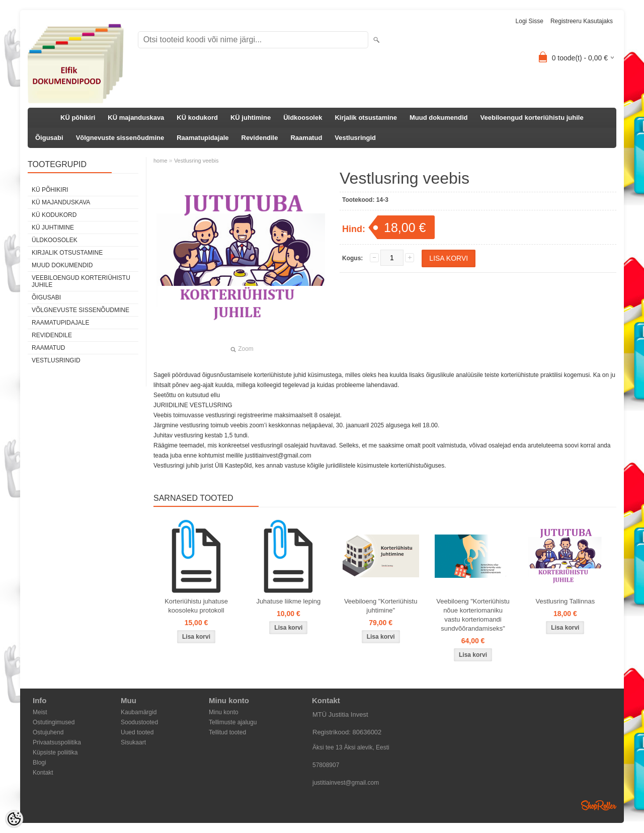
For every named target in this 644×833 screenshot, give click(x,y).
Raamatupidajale (203, 138)
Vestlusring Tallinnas (566, 601)
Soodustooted (139, 722)
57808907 (326, 765)
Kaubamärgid (139, 712)
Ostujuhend (48, 732)
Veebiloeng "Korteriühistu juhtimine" (381, 606)
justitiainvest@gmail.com (346, 783)
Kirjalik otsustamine (366, 118)
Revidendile (260, 138)
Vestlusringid (355, 138)
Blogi (39, 763)
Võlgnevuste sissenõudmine (120, 138)
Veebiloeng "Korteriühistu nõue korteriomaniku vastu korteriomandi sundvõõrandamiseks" (473, 615)
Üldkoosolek (303, 118)
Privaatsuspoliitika (57, 742)
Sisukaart (133, 742)
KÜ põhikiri (78, 118)
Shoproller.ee (599, 805)
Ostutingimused (54, 722)
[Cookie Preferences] (14, 819)
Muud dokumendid (439, 118)
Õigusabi (49, 138)
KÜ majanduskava (136, 118)
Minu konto (224, 712)
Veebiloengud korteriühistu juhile (532, 118)
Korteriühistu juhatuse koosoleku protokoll (196, 606)
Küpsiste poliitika (55, 752)
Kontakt (43, 773)
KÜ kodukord (197, 118)
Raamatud (306, 138)
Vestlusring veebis (196, 161)
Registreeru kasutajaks (582, 21)
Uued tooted (137, 732)
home (160, 161)
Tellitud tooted (227, 732)
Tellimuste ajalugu (233, 722)
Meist (40, 712)
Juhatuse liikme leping (288, 601)
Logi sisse (530, 21)
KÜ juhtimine (251, 118)
